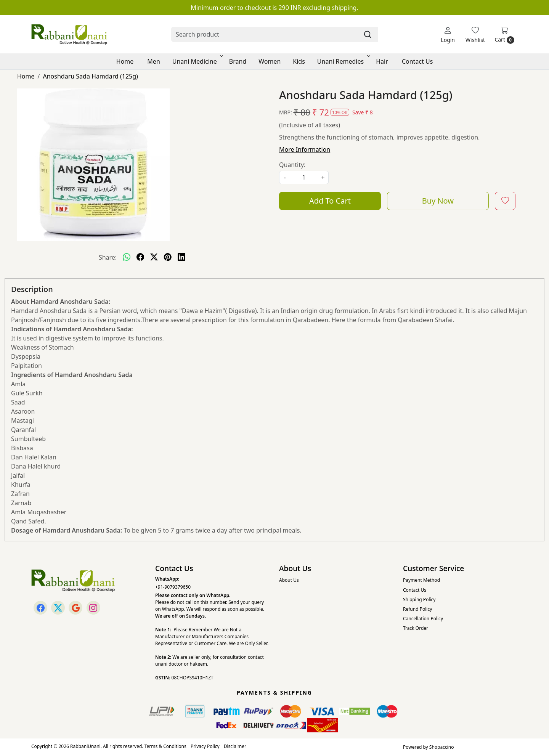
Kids (299, 61)
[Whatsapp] (127, 257)
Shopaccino (442, 747)
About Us (289, 580)
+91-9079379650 (173, 587)
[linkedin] (181, 257)
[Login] (448, 35)
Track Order (416, 628)
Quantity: (292, 165)
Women (270, 61)
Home (125, 61)
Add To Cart (330, 201)
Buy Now (438, 201)
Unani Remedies (343, 61)
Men (153, 61)
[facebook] (140, 257)
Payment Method (421, 580)
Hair (382, 61)
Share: (108, 257)
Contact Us (417, 61)
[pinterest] (168, 257)
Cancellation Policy (423, 619)
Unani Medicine (197, 61)
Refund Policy (417, 609)
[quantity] (304, 177)
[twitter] (154, 257)
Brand (238, 61)
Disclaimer (235, 746)
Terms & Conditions (165, 746)
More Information (305, 149)
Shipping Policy (419, 600)
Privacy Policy (205, 746)
